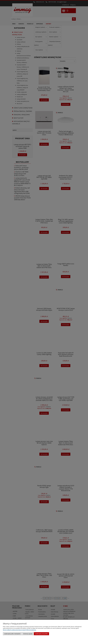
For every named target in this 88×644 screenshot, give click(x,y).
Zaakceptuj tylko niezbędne (12, 634)
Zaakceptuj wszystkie (41, 634)
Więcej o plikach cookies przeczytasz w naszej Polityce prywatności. (20, 630)
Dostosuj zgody (28, 634)
